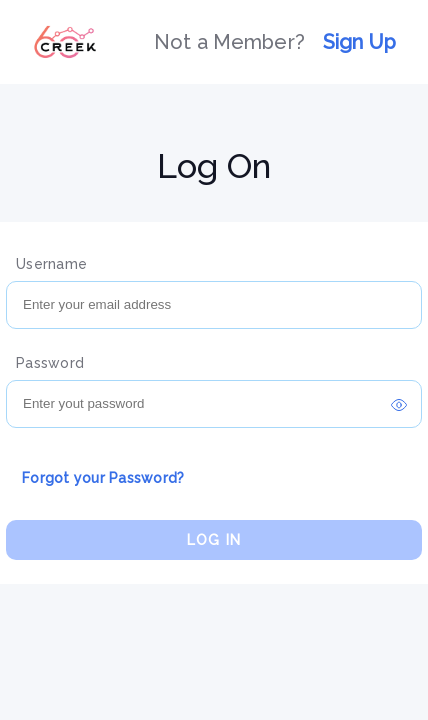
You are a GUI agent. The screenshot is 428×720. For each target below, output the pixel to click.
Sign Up (359, 42)
